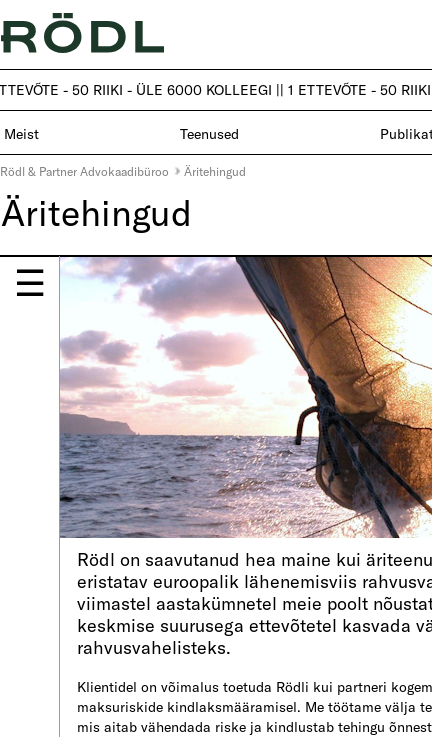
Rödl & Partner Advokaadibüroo (84, 171)
